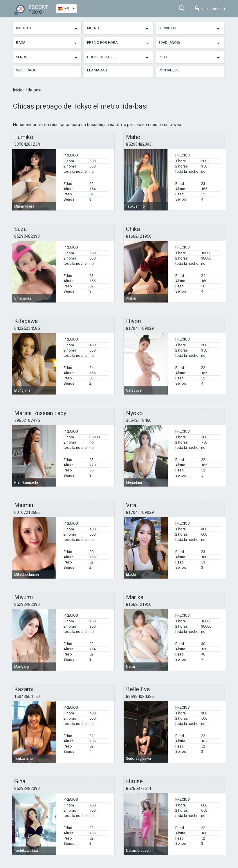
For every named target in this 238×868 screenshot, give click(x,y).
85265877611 (139, 788)
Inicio (18, 90)
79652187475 (27, 420)
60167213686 (27, 512)
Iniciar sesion (210, 8)
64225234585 (27, 328)
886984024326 (140, 696)
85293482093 (139, 144)
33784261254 (27, 144)
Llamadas (97, 70)
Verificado (26, 70)
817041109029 (140, 328)
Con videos (169, 70)
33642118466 (139, 420)
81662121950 (139, 236)
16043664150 (27, 696)
